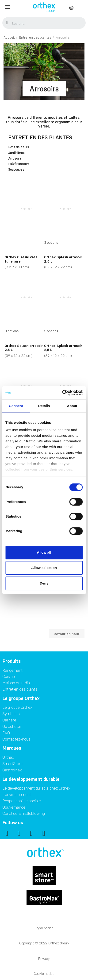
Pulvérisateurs (19, 164)
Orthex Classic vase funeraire (21, 259)
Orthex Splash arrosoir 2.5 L (63, 259)
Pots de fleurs (19, 147)
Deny (44, 583)
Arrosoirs (15, 159)
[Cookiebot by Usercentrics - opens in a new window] (63, 393)
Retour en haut (67, 634)
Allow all (44, 552)
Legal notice (44, 928)
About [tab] (72, 406)
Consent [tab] (16, 406)
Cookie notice (44, 974)
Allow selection (44, 568)
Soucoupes (16, 170)
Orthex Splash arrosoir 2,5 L (24, 348)
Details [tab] (44, 406)
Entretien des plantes (40, 137)
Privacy (44, 958)
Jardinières (16, 153)
